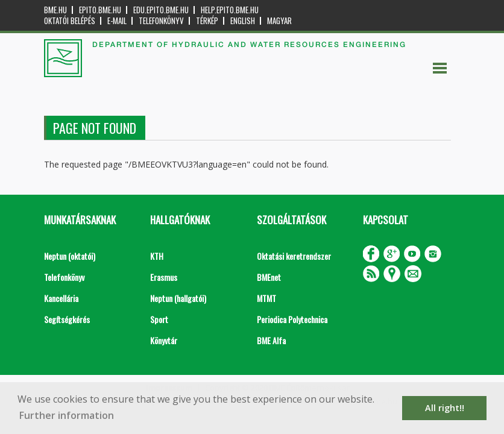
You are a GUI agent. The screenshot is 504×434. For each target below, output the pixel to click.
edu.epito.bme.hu (161, 10)
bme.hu (55, 10)
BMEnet (269, 277)
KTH (157, 256)
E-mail (117, 21)
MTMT (266, 298)
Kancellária (61, 298)
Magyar (279, 21)
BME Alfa (271, 340)
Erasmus (164, 277)
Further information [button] (67, 415)
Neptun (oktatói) (70, 256)
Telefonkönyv (161, 21)
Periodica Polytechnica (292, 319)
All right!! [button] (445, 408)
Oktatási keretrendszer (294, 256)
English (243, 21)
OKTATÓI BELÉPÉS (70, 21)
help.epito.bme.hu (230, 10)
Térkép (207, 21)
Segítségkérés (67, 319)
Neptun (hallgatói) (178, 298)
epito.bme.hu (100, 10)
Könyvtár (164, 340)
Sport (159, 319)
